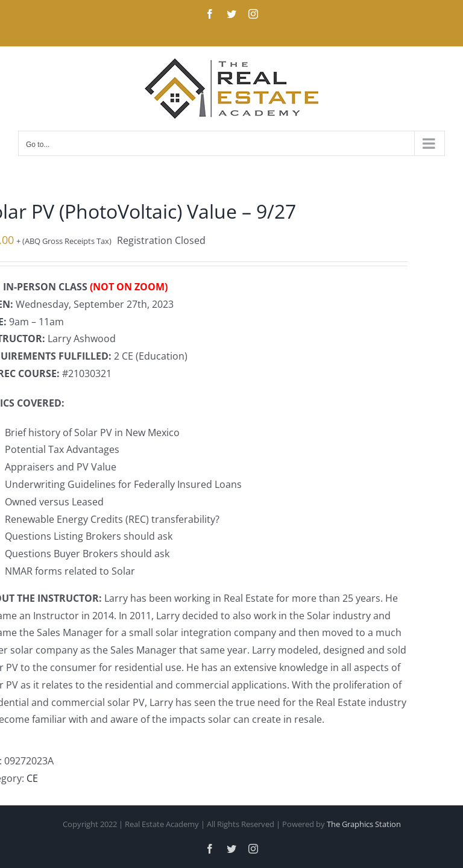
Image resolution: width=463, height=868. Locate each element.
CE (32, 778)
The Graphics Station (364, 824)
